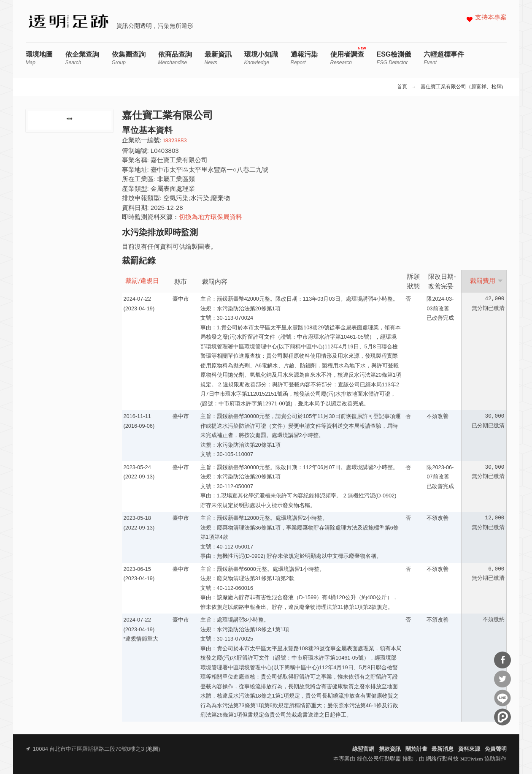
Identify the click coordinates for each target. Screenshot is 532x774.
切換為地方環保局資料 (211, 218)
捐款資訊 (390, 749)
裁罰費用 (486, 281)
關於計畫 (416, 749)
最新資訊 (218, 58)
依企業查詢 (82, 58)
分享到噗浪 (502, 717)
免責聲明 (496, 749)
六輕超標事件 (444, 58)
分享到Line (502, 698)
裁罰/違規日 (142, 281)
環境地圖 (39, 58)
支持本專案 (491, 18)
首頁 (402, 87)
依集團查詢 (129, 58)
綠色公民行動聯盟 (379, 759)
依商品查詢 (175, 58)
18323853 (175, 141)
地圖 (153, 749)
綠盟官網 (363, 749)
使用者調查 (347, 58)
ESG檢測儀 (394, 58)
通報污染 (304, 58)
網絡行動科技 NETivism (454, 759)
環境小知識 (261, 58)
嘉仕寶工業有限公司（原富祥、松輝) (462, 87)
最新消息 (443, 749)
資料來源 (469, 749)
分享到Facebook (502, 660)
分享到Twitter (502, 679)
